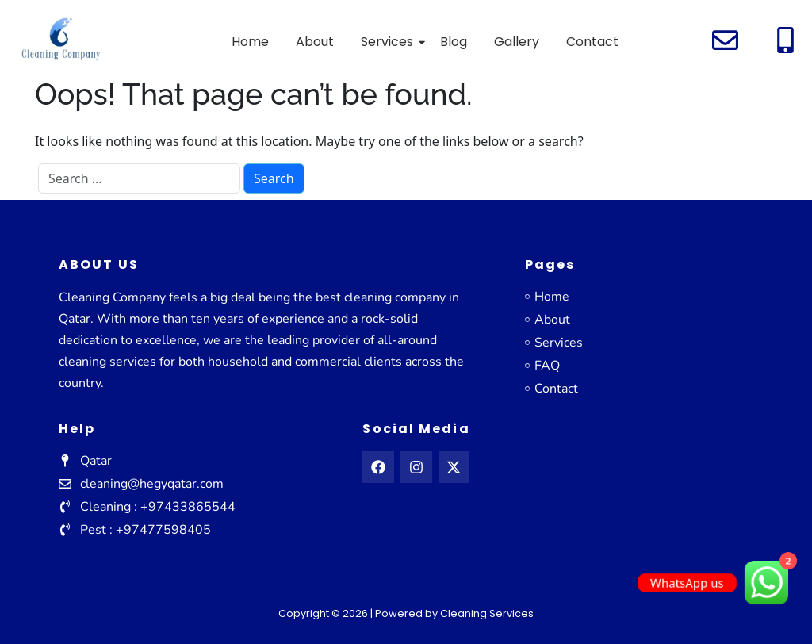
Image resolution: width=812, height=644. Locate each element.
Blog (454, 42)
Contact (592, 42)
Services (390, 42)
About (315, 42)
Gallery (517, 42)
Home (250, 42)
